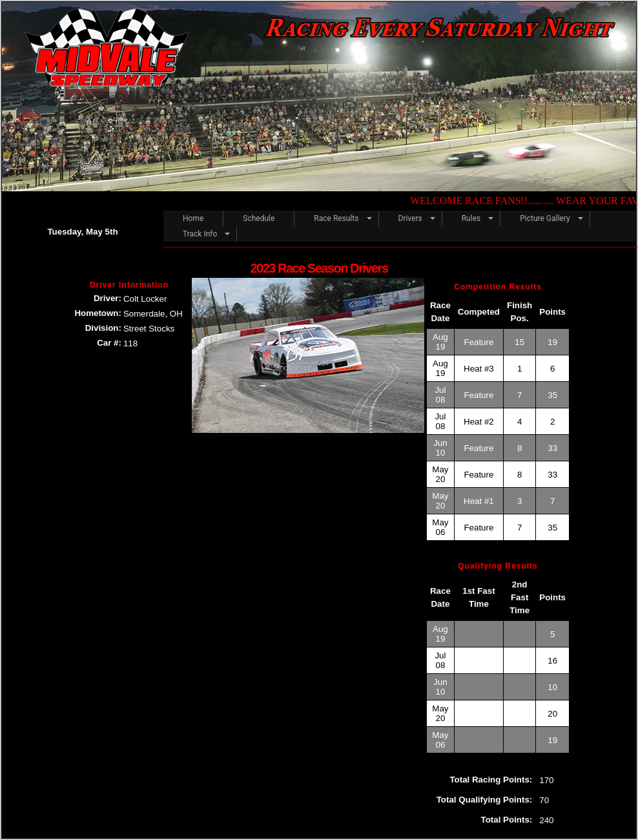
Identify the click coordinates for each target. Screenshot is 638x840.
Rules (471, 218)
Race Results (336, 218)
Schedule (259, 218)
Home (193, 218)
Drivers (410, 218)
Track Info (200, 234)
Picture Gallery (545, 218)
